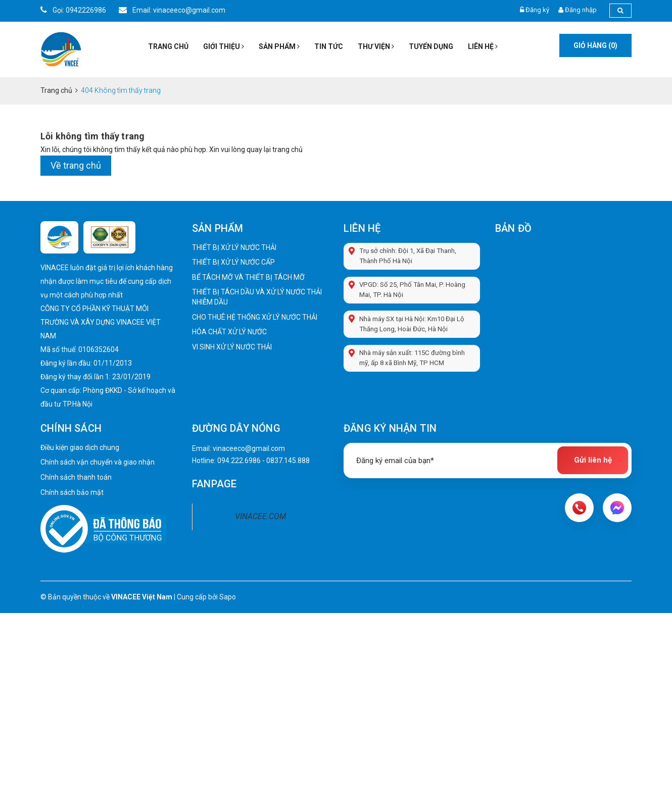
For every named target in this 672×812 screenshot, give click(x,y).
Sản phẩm (279, 46)
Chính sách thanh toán (76, 478)
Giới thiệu (224, 46)
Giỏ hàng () (595, 45)
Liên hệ (483, 46)
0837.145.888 (288, 461)
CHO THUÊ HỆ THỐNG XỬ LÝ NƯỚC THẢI (255, 317)
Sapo (228, 597)
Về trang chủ (76, 165)
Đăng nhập (581, 10)
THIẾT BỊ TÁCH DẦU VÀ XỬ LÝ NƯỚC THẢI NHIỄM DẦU (257, 297)
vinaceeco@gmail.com (249, 449)
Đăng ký (537, 10)
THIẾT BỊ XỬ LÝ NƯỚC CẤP (233, 262)
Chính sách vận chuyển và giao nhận (98, 463)
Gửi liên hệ (593, 461)
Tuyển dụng (431, 46)
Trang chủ (168, 46)
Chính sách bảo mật (72, 492)
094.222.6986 (239, 461)
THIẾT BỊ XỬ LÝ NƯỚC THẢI (234, 247)
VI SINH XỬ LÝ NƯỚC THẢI (232, 347)
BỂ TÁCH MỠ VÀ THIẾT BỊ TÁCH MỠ (248, 277)
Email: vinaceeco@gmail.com (172, 10)
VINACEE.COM (260, 517)
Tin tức (329, 46)
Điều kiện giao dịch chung (80, 448)
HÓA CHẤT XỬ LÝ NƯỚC (229, 332)
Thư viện (376, 46)
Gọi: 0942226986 (73, 10)
